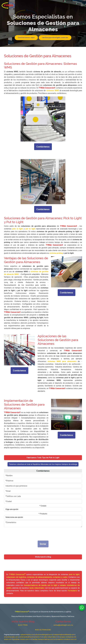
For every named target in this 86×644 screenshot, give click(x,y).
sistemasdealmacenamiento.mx (31, 637)
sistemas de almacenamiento (40, 577)
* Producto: (43, 514)
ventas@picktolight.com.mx (55, 38)
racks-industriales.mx (51, 637)
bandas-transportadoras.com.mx (44, 639)
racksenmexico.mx (27, 635)
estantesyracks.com (11, 637)
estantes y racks (60, 577)
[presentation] (34, 533)
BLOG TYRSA (23, 625)
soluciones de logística (16, 577)
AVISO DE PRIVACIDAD (43, 630)
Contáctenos (43, 147)
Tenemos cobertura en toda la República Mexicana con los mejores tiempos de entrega (43, 464)
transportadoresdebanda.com (64, 635)
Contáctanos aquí (26, 38)
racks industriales (37, 588)
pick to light (74, 574)
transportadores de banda (35, 585)
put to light (52, 585)
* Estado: (43, 506)
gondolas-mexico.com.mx (22, 639)
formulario (73, 591)
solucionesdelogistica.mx (44, 635)
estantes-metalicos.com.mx (67, 639)
